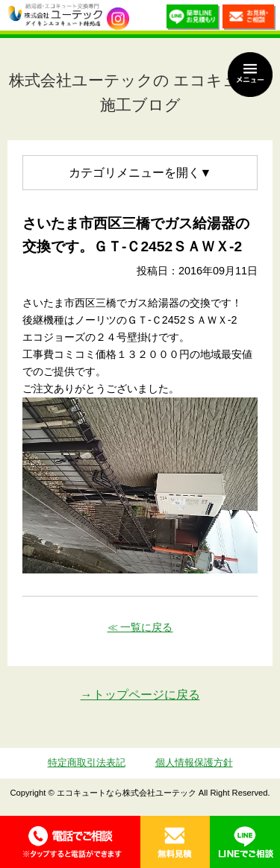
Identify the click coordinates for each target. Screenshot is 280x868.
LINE (245, 842)
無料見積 (175, 842)
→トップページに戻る (140, 695)
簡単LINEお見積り (193, 19)
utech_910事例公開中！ (118, 19)
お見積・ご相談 (249, 19)
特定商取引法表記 (87, 762)
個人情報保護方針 (194, 762)
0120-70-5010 (70, 842)
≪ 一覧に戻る (140, 627)
